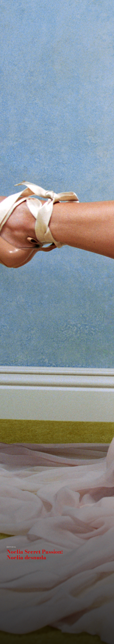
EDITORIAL (11, 547)
